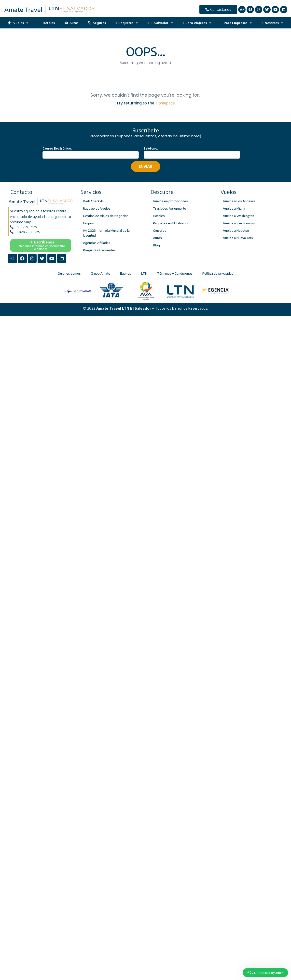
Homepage (165, 103)
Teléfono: (151, 149)
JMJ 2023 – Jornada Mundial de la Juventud (106, 233)
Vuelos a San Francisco (240, 223)
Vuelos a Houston (236, 230)
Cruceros (160, 230)
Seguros (97, 23)
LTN (144, 273)
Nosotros (272, 23)
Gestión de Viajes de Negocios (106, 216)
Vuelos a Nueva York (238, 238)
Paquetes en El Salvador (171, 223)
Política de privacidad (218, 273)
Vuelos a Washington (239, 216)
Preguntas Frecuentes (99, 250)
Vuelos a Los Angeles (239, 201)
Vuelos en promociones (170, 201)
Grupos (88, 223)
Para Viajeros (197, 23)
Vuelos (18, 23)
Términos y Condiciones (175, 273)
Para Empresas (236, 23)
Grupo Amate (100, 273)
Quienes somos (69, 273)
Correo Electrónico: (57, 149)
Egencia (126, 273)
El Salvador (160, 23)
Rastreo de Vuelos (97, 208)
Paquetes (127, 23)
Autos (71, 23)
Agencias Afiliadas (97, 243)
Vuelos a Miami (234, 208)
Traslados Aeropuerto (170, 208)
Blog (156, 245)
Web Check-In (93, 201)
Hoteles (47, 23)
